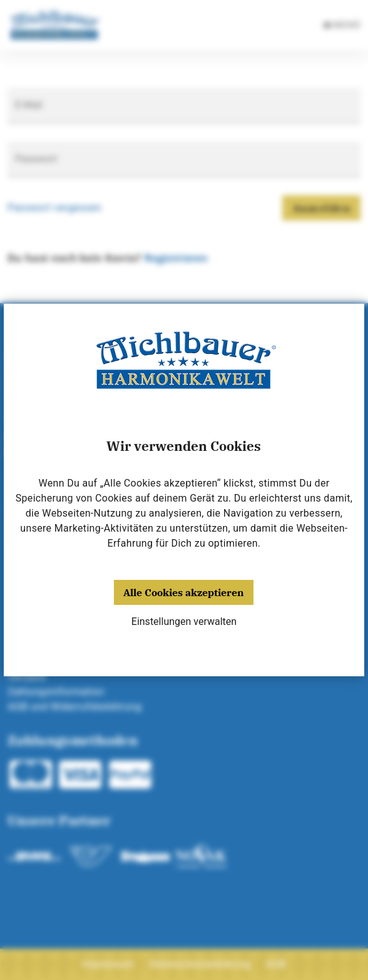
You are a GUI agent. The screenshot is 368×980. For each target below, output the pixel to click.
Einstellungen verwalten (184, 622)
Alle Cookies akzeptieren (184, 592)
